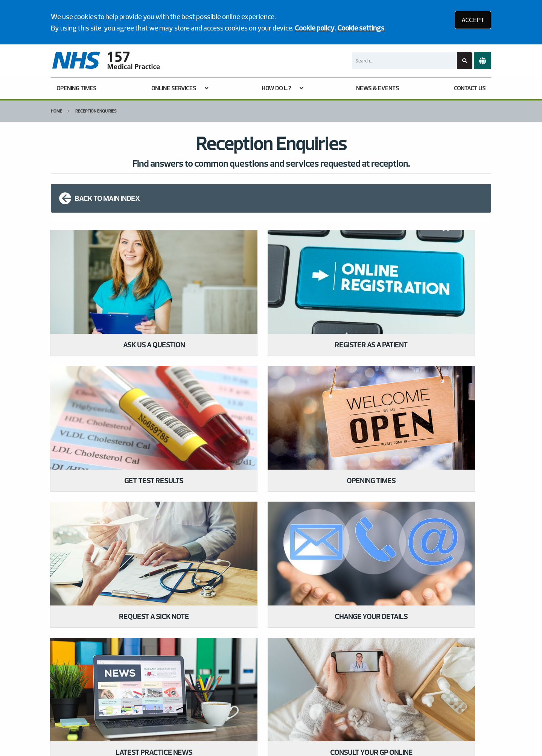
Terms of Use (115, 702)
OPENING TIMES (76, 88)
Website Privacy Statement (282, 702)
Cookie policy (315, 28)
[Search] (404, 61)
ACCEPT (473, 20)
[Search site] (465, 61)
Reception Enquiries (96, 111)
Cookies (336, 702)
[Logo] (106, 61)
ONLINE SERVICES (174, 88)
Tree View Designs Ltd (86, 727)
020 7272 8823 (107, 584)
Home (56, 111)
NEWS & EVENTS (378, 88)
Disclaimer (154, 702)
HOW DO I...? (276, 88)
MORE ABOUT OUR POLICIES (399, 564)
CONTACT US (470, 88)
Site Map (366, 702)
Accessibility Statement (206, 702)
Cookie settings (361, 28)
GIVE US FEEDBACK (235, 564)
